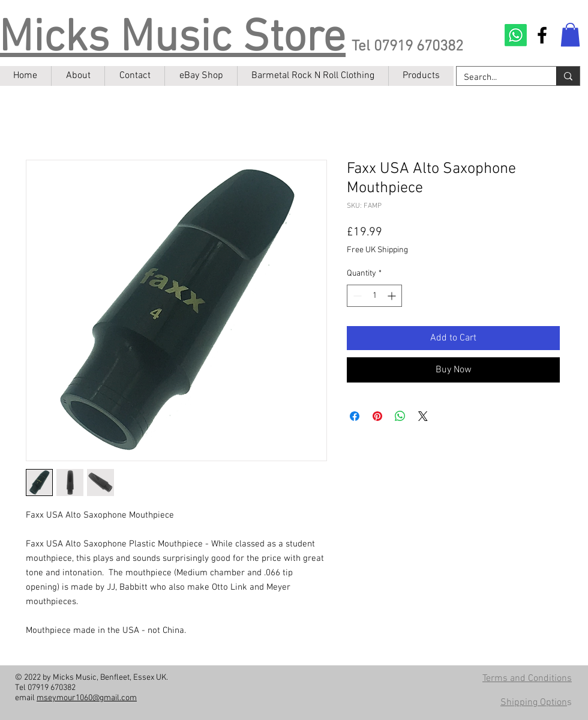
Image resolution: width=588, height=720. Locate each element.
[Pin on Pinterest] (377, 416)
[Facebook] (542, 35)
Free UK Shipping (377, 250)
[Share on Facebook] (355, 416)
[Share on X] (423, 416)
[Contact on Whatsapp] (516, 35)
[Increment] (393, 296)
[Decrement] (356, 296)
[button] (570, 35)
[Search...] (497, 78)
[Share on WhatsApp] (400, 416)
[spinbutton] (374, 296)
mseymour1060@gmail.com (87, 698)
